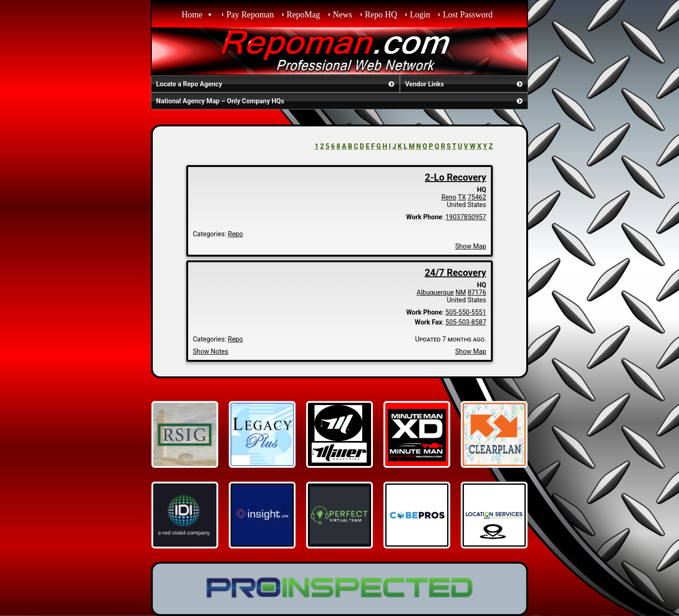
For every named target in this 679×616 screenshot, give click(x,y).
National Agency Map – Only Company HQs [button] (340, 101)
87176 (477, 292)
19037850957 (466, 217)
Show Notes (211, 351)
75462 (477, 197)
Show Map (471, 246)
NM (461, 292)
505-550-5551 (466, 312)
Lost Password (468, 15)
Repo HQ (381, 15)
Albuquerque (435, 292)
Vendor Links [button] (465, 84)
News (343, 15)
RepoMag (303, 15)
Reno (449, 197)
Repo (235, 234)
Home (192, 15)
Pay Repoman (250, 15)
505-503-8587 (466, 322)
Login (420, 15)
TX (462, 197)
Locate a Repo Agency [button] (276, 84)
